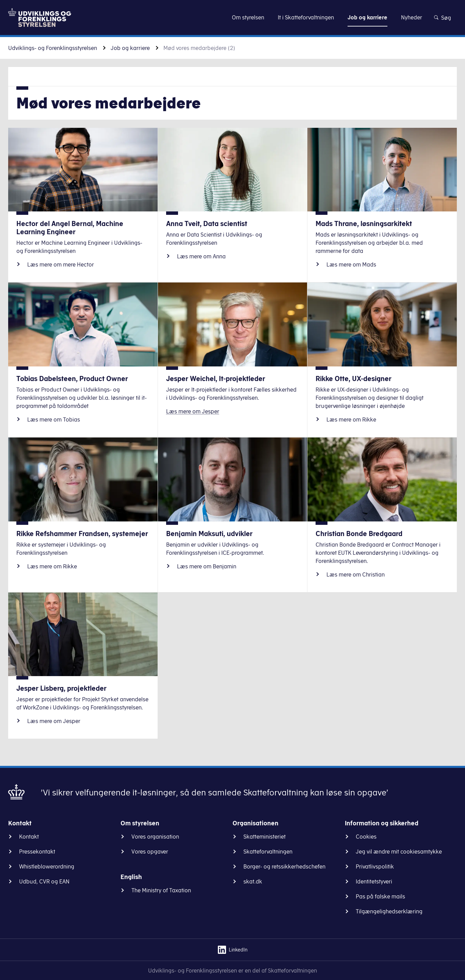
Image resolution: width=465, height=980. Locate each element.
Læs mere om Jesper (193, 411)
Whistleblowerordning (47, 866)
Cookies (366, 837)
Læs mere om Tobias (54, 419)
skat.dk (253, 881)
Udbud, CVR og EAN (44, 881)
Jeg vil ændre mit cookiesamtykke (399, 852)
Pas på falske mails (380, 896)
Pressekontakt (37, 852)
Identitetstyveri (374, 881)
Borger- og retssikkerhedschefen (284, 866)
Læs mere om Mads (351, 264)
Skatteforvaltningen (268, 852)
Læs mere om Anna (201, 256)
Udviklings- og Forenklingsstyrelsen (53, 48)
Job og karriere (130, 48)
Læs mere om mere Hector (61, 264)
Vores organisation (155, 837)
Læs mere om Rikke (351, 419)
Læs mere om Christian (356, 574)
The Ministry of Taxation (161, 890)
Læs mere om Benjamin (207, 566)
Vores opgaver (150, 852)
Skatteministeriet (264, 837)
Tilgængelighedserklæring (389, 911)
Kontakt (29, 837)
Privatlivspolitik (375, 866)
